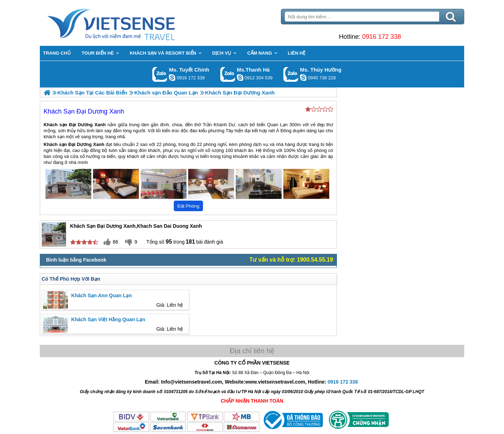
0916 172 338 (381, 37)
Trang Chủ (129, 23)
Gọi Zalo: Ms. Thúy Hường (291, 74)
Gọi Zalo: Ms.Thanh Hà (228, 74)
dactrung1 (303, 78)
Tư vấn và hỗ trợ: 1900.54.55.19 (291, 260)
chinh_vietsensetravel (172, 78)
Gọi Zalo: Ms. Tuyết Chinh (160, 74)
